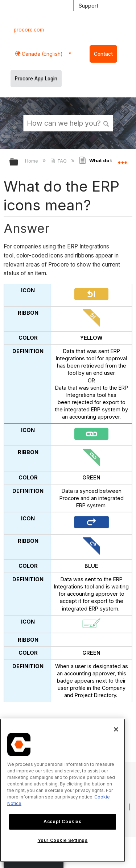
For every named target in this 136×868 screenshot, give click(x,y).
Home (32, 161)
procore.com (29, 30)
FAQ (59, 161)
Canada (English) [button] (42, 54)
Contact (103, 54)
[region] (63, 790)
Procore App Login (36, 79)
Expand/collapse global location (122, 160)
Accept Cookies (62, 821)
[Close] (116, 729)
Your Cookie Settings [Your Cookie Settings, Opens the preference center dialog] (63, 840)
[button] (106, 123)
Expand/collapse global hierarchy (18, 162)
